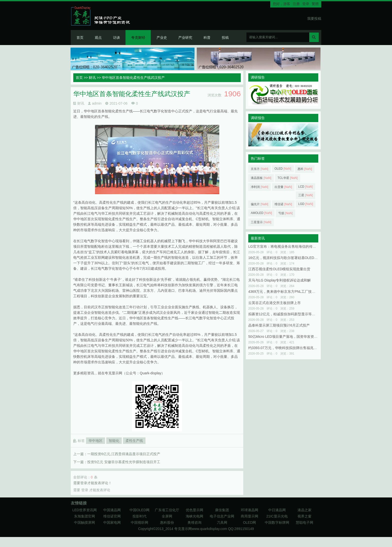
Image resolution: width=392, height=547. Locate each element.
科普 (207, 38)
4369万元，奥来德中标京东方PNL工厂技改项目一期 (289, 292)
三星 (305, 195)
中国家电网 (112, 522)
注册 (296, 4)
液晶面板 (261, 178)
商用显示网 (249, 516)
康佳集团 (222, 510)
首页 (80, 38)
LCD (305, 187)
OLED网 (249, 522)
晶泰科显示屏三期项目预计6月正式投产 (279, 325)
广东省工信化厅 (167, 510)
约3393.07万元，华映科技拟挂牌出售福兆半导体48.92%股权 (295, 348)
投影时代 (139, 516)
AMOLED (261, 213)
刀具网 (222, 522)
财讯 (92, 78)
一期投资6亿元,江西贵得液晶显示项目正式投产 (124, 454)
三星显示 (261, 222)
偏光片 (259, 204)
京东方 (259, 169)
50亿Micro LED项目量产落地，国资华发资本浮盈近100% (293, 337)
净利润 (259, 187)
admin (97, 103)
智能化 (114, 441)
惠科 (305, 169)
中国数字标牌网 (277, 522)
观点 (98, 38)
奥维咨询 (194, 522)
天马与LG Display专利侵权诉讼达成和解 (279, 280)
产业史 (162, 38)
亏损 (285, 213)
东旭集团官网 (84, 516)
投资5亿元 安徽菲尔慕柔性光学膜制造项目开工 (124, 462)
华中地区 (95, 441)
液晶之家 (304, 510)
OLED (283, 169)
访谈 (116, 38)
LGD (306, 204)
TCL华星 (288, 178)
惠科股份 (167, 522)
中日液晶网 (277, 510)
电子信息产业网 (222, 516)
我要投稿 (314, 19)
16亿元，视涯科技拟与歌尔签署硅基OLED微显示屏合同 (292, 258)
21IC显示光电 (277, 516)
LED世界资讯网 (84, 510)
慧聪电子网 (304, 522)
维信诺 (283, 204)
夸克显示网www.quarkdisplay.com (201, 529)
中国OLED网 (139, 510)
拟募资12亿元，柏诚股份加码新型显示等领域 (283, 314)
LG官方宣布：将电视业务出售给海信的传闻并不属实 (289, 246)
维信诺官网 (112, 516)
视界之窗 (304, 516)
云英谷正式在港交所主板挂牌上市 (274, 303)
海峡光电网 (194, 516)
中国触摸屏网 (84, 522)
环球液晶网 (249, 510)
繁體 (315, 4)
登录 (306, 4)
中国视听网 (139, 522)
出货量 (283, 187)
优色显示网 (194, 510)
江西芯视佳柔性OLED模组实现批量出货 (279, 269)
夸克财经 (138, 38)
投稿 (225, 38)
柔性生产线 (134, 441)
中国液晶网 (112, 510)
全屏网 (167, 516)
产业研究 (185, 38)
